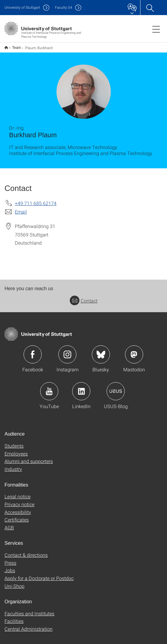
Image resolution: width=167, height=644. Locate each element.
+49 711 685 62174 (36, 199)
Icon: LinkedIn (81, 387)
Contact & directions (26, 551)
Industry (13, 465)
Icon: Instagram (67, 351)
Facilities (14, 617)
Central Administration (29, 625)
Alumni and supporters (29, 457)
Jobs (10, 566)
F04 (64, 7)
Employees (16, 450)
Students (14, 442)
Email (21, 208)
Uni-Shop (14, 582)
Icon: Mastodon (134, 351)
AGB (9, 523)
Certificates (17, 516)
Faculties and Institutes (29, 609)
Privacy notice (19, 500)
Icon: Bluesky (101, 351)
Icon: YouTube (49, 387)
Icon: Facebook (33, 351)
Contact (84, 297)
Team (13, 46)
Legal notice (18, 492)
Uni (22, 7)
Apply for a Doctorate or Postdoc (39, 574)
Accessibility (18, 508)
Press (10, 559)
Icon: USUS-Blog (116, 387)
